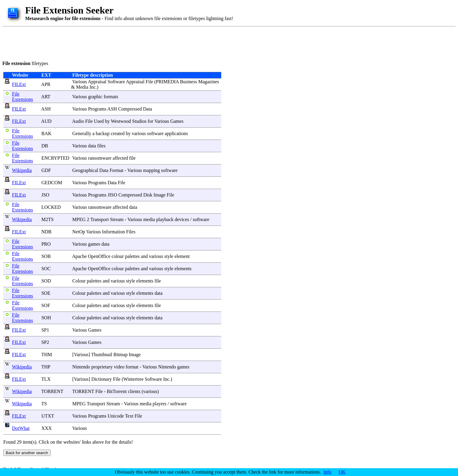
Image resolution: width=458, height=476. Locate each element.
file (132, 158)
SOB (46, 256)
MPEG (79, 219)
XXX (47, 428)
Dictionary (101, 379)
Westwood (121, 121)
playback (165, 219)
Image (160, 195)
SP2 (45, 342)
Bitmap (120, 355)
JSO (45, 195)
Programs (97, 109)
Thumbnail (102, 355)
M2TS (47, 219)
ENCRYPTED (55, 158)
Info (328, 472)
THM (47, 355)
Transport (100, 219)
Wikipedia (22, 170)
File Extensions (22, 97)
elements (183, 269)
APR (46, 84)
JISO (113, 195)
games (94, 244)
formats (111, 97)
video (119, 367)
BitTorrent (117, 391)
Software (116, 82)
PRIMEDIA (167, 82)
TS (44, 404)
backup (103, 133)
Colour (79, 281)
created (118, 133)
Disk (148, 195)
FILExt (19, 84)
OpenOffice (99, 256)
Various (79, 82)
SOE (46, 293)
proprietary (102, 367)
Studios (139, 121)
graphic (95, 97)
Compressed (130, 109)
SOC (46, 269)
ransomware (100, 158)
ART (46, 97)
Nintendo (81, 367)
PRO (46, 244)
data (92, 146)
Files (131, 232)
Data (148, 109)
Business (188, 82)
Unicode (116, 416)
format (132, 367)
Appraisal (97, 82)
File (150, 82)
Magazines (208, 82)
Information (113, 232)
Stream (117, 219)
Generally (82, 133)
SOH (46, 318)
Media (82, 87)
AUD (46, 121)
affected (120, 158)
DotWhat (21, 428)
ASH (46, 109)
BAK (46, 133)
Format (116, 170)
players (160, 404)
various (139, 133)
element (182, 256)
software (155, 133)
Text (129, 416)
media (149, 219)
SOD (46, 281)
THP (46, 367)
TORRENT (52, 391)
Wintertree (134, 379)
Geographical (85, 170)
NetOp (79, 232)
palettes (132, 256)
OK (342, 472)
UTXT (48, 416)
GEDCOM (52, 183)
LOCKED (51, 207)
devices (182, 219)
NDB (46, 232)
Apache (79, 256)
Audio (78, 121)
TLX (46, 379)
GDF (46, 170)
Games (177, 121)
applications (176, 133)
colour (118, 256)
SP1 (45, 330)
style (169, 256)
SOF (46, 305)
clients (134, 391)
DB (45, 146)
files (101, 146)
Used (99, 121)
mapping (151, 170)
